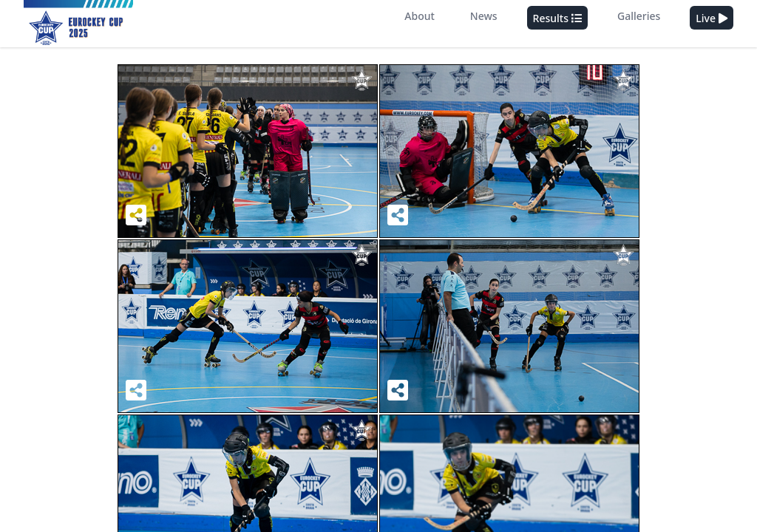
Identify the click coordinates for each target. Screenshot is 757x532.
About (420, 16)
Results (557, 18)
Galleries (639, 16)
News (484, 16)
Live (712, 18)
